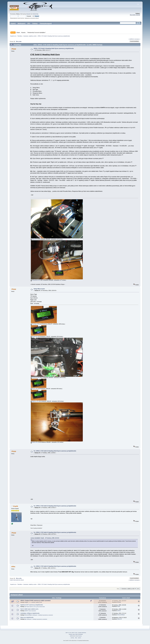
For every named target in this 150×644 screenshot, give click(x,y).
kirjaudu (28, 14)
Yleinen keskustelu (32, 611)
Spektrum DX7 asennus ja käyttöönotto (32, 605)
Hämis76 (120, 619)
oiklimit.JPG (34, 442)
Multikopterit (22, 24)
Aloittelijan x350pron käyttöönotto (30, 613)
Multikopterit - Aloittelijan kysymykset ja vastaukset (43, 615)
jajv (25, 619)
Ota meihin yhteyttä (135, 15)
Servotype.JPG (35, 324)
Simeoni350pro (28, 615)
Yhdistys (35, 24)
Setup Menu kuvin (39, 289)
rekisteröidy (35, 14)
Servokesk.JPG (35, 377)
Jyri (25, 607)
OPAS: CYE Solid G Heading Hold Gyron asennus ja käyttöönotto (54, 48)
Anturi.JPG (34, 239)
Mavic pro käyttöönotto (27, 617)
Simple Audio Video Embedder (76, 634)
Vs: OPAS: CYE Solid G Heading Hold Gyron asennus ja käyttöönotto (55, 451)
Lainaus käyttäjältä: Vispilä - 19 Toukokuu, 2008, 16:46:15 (45, 538)
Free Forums (79, 636)
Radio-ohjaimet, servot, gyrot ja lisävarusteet (36, 607)
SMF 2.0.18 (68, 633)
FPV (29, 24)
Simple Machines (82, 633)
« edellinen (131, 39)
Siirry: (118, 589)
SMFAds (72, 636)
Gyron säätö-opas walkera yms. (29, 609)
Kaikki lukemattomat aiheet (17, 580)
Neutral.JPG (34, 336)
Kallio (119, 606)
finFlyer (119, 602)
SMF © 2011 (75, 633)
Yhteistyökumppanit (46, 24)
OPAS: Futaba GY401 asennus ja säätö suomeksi (35, 601)
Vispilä (15, 506)
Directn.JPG (34, 389)
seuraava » (137, 39)
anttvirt (26, 611)
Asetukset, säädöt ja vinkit (37, 602)
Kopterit (13, 24)
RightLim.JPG (35, 401)
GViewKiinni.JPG (36, 280)
